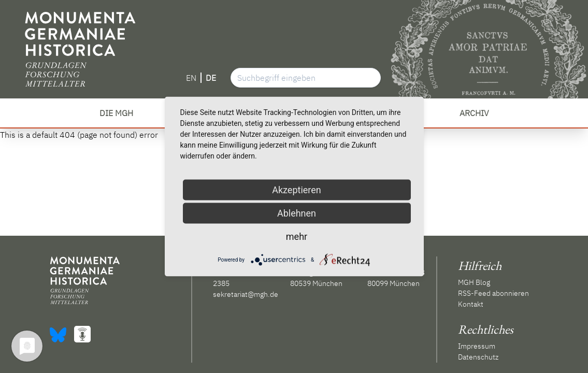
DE (211, 78)
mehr (297, 236)
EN (191, 78)
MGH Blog (474, 282)
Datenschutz (478, 357)
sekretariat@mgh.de (246, 294)
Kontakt (471, 304)
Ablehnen (297, 213)
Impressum (477, 346)
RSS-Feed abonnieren (493, 293)
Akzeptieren (297, 190)
